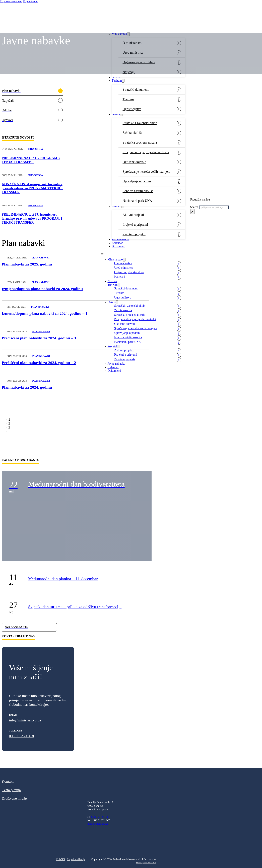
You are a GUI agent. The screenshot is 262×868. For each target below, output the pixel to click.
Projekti (117, 206)
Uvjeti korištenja (76, 859)
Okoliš (116, 114)
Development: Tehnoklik (146, 862)
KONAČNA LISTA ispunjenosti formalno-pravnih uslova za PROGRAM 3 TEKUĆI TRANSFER (32, 188)
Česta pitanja (11, 790)
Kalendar (117, 243)
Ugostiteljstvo (132, 109)
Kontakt (8, 781)
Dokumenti (119, 246)
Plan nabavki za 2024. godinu (27, 387)
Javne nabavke (121, 239)
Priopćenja (35, 149)
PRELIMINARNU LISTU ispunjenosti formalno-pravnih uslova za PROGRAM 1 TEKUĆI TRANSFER (32, 218)
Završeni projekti (134, 234)
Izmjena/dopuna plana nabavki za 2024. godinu (42, 289)
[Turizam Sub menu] (123, 81)
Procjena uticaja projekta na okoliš (146, 152)
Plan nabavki (41, 258)
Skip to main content (11, 1)
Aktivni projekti (133, 215)
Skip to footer (30, 1)
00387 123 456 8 (21, 736)
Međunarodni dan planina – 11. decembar (63, 579)
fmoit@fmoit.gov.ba (98, 824)
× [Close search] (192, 212)
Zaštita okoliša (132, 133)
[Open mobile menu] (102, 254)
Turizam (117, 81)
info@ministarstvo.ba (25, 720)
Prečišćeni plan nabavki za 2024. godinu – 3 (39, 338)
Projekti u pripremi (135, 224)
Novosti (117, 77)
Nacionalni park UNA (137, 201)
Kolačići (60, 859)
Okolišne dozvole (134, 162)
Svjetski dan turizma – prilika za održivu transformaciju (75, 607)
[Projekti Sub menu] (123, 206)
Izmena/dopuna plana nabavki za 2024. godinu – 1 (45, 313)
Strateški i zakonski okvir (140, 123)
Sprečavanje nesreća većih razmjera (147, 172)
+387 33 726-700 (100, 817)
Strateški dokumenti (136, 89)
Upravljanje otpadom (137, 181)
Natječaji (120, 277)
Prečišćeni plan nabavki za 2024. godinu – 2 (39, 363)
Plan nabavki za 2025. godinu (27, 264)
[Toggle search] (192, 193)
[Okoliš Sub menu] (121, 114)
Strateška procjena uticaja (140, 142)
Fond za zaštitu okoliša (138, 191)
